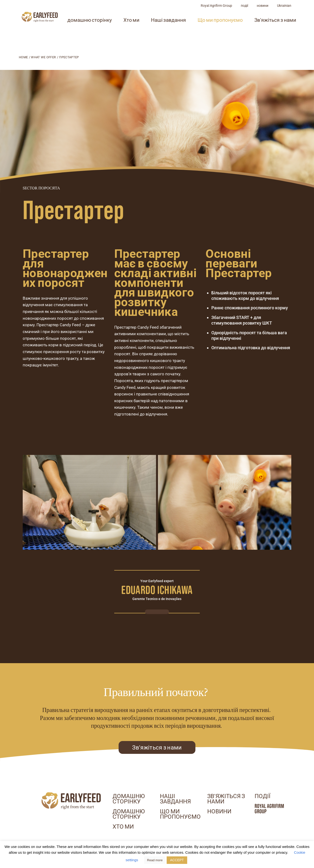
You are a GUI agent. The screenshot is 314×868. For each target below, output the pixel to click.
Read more (155, 860)
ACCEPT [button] (177, 860)
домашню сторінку (115, 30)
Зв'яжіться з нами (157, 747)
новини (288, 15)
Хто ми (157, 30)
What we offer (43, 57)
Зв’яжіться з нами (226, 799)
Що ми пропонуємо (246, 30)
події (270, 15)
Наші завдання (194, 30)
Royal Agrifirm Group (242, 15)
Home (23, 57)
